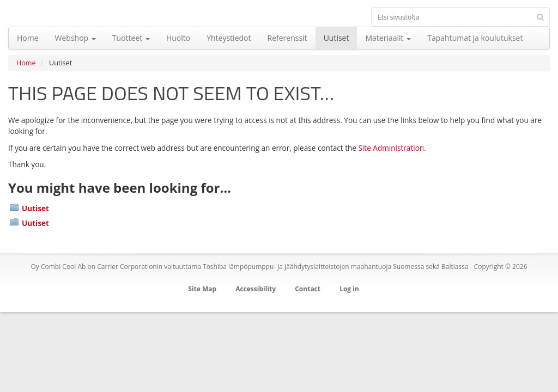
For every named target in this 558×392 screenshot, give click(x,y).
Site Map (202, 289)
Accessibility (256, 289)
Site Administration (391, 148)
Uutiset (35, 208)
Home (26, 63)
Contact (308, 289)
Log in (349, 289)
